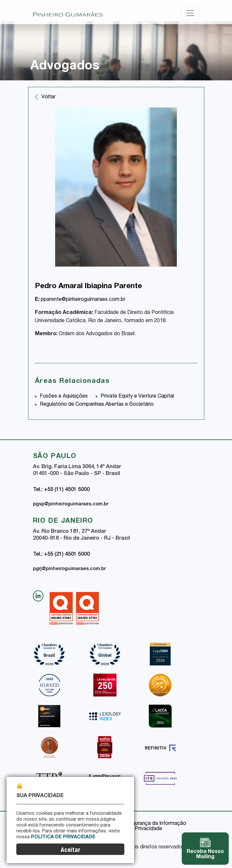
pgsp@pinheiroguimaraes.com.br (71, 504)
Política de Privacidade (63, 837)
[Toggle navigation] (190, 13)
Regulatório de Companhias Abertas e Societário (97, 405)
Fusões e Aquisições (64, 397)
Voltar (48, 97)
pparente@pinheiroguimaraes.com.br (80, 300)
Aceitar (70, 851)
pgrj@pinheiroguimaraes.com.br (69, 569)
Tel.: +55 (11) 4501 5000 (61, 490)
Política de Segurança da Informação (143, 824)
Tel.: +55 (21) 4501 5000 (61, 555)
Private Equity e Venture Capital (137, 397)
